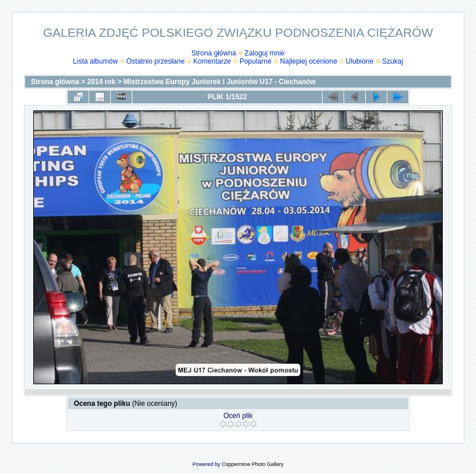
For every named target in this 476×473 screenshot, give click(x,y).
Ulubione (360, 61)
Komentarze (212, 61)
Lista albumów (95, 61)
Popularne (256, 61)
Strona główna (214, 53)
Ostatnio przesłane (156, 61)
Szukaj (393, 61)
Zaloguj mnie (265, 53)
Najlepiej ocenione (309, 61)
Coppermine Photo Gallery (253, 464)
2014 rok (101, 82)
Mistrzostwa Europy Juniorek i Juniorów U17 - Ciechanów (220, 82)
